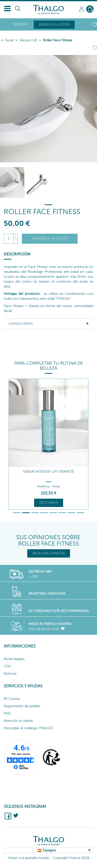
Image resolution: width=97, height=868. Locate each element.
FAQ (7, 713)
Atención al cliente (18, 721)
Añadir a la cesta (54, 25)
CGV (7, 666)
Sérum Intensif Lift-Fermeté (49, 472)
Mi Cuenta (12, 699)
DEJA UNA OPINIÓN (49, 553)
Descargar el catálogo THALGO (28, 728)
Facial (9, 40)
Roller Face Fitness (57, 40)
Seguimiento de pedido (22, 706)
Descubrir (49, 503)
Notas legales (14, 659)
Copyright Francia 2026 (71, 858)
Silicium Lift (28, 40)
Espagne (49, 850)
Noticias (10, 674)
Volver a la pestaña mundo (29, 858)
